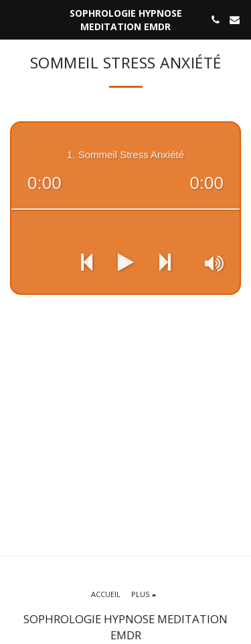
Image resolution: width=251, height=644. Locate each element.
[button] (15, 19)
